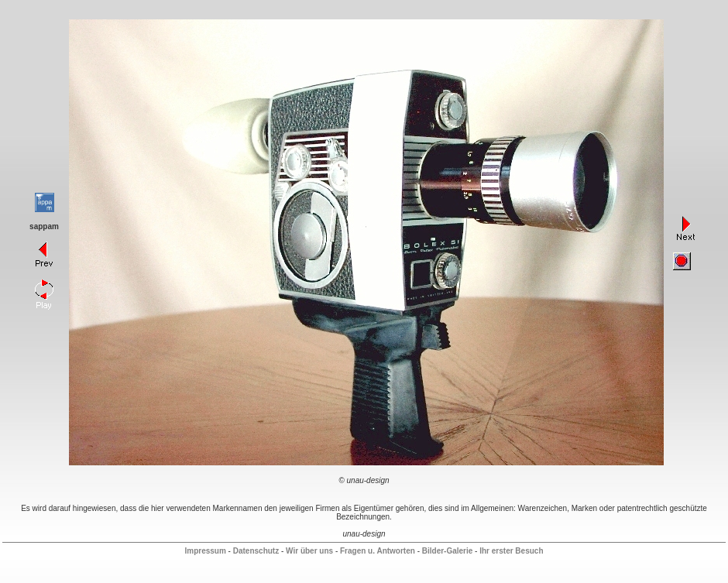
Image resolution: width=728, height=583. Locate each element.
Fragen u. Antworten (378, 551)
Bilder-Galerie (448, 551)
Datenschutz (256, 551)
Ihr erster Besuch (511, 551)
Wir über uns (309, 551)
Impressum (205, 551)
